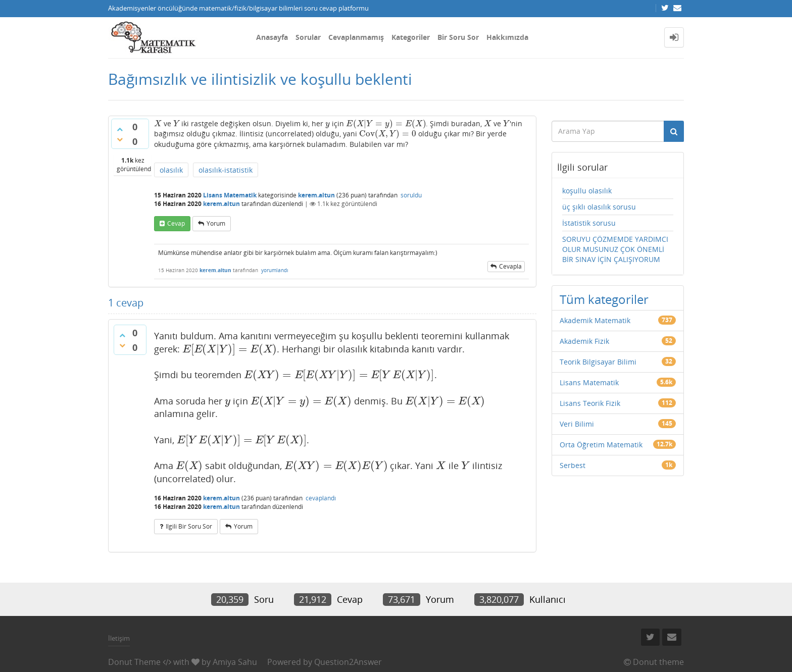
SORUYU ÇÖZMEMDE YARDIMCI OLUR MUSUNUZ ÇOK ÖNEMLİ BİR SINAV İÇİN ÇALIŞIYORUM (615, 249)
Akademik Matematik (595, 320)
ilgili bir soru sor (189, 526)
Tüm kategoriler (604, 299)
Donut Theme (134, 662)
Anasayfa (272, 37)
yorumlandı (275, 270)
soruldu (411, 195)
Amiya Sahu (235, 662)
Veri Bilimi (577, 424)
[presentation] (158, 123)
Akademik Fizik (584, 341)
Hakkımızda (507, 37)
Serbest (573, 465)
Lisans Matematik (230, 195)
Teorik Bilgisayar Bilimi (598, 362)
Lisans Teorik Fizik (590, 403)
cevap (176, 223)
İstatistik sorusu (589, 223)
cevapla (510, 266)
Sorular (308, 37)
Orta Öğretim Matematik (601, 445)
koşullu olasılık (587, 191)
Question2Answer (348, 662)
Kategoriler (411, 37)
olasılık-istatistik (226, 170)
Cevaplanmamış (356, 37)
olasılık (171, 170)
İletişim (119, 638)
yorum (216, 223)
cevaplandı (321, 498)
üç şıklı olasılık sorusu (599, 207)
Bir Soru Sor (458, 37)
